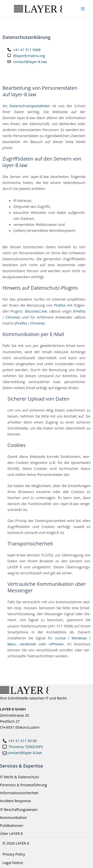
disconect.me (36, 311)
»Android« (28, 644)
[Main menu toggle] (83, 9)
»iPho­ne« (57, 644)
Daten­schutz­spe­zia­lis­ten (30, 106)
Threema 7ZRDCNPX (26, 747)
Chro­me (12, 317)
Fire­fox (60, 305)
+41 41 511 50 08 (22, 741)
